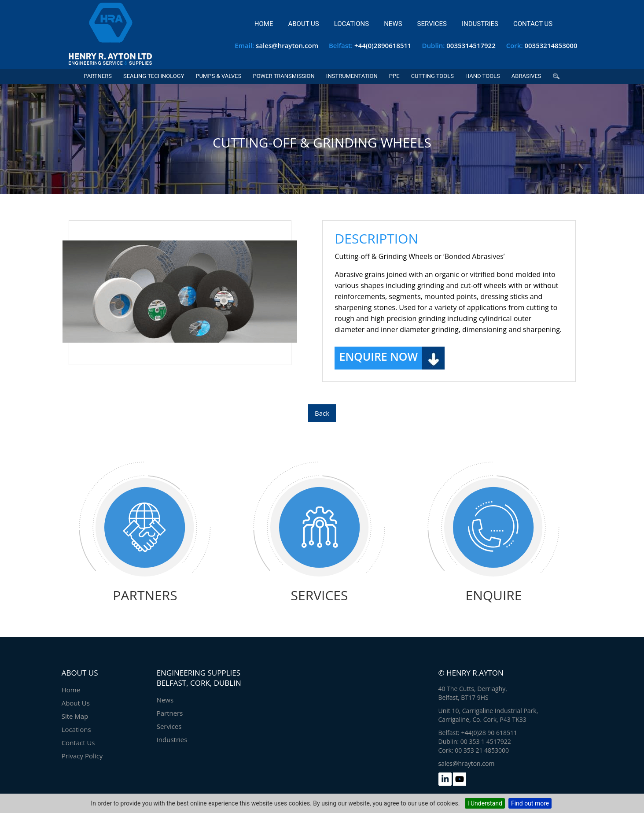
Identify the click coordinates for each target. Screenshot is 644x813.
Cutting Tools (432, 76)
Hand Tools (483, 76)
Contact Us (533, 24)
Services (432, 24)
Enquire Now (378, 356)
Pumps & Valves (218, 76)
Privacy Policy (82, 756)
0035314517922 (471, 45)
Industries (480, 24)
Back (322, 413)
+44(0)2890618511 (383, 45)
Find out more (530, 803)
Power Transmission (283, 76)
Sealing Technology (154, 76)
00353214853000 (551, 45)
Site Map (75, 716)
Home (264, 24)
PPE (394, 76)
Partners (98, 76)
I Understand (485, 803)
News (393, 24)
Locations (351, 24)
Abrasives (526, 76)
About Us (303, 24)
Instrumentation (352, 76)
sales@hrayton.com (287, 45)
